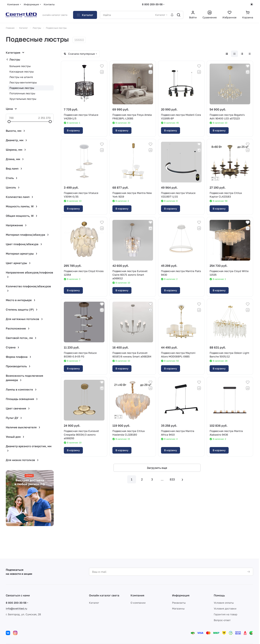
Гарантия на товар (226, 614)
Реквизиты (179, 603)
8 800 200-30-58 (152, 4)
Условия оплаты (224, 603)
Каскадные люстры (22, 72)
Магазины (178, 608)
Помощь (219, 595)
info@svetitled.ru (16, 608)
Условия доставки (225, 608)
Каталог (94, 603)
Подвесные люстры (22, 88)
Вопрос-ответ (222, 620)
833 (172, 479)
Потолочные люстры (22, 93)
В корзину (73, 130)
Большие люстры (20, 66)
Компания (137, 595)
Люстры (15, 59)
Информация (181, 595)
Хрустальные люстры (23, 99)
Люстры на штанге (21, 77)
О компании (138, 603)
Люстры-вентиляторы (23, 82)
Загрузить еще (157, 468)
